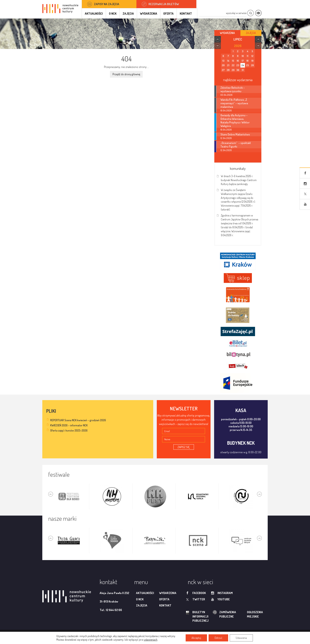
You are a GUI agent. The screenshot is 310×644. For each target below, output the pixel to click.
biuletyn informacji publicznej (197, 616)
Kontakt (186, 14)
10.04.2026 (226, 110)
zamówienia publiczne (215, 614)
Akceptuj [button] (196, 638)
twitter (199, 599)
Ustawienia (241, 638)
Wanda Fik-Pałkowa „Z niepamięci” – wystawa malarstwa (234, 103)
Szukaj (250, 13)
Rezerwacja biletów (164, 4)
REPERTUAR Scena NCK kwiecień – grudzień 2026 (78, 420)
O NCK (113, 14)
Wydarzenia (149, 14)
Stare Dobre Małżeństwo (235, 134)
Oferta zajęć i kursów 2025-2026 (69, 430)
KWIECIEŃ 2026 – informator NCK (69, 425)
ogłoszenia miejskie (247, 614)
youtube (224, 599)
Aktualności (94, 14)
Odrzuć (218, 638)
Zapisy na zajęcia (107, 4)
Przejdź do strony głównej (126, 74)
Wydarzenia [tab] (227, 33)
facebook (199, 593)
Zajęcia (128, 14)
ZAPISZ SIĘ (184, 447)
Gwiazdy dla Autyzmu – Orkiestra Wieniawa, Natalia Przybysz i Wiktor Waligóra (235, 120)
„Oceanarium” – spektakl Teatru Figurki (236, 145)
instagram (225, 593)
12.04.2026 (226, 138)
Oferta (168, 14)
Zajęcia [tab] (251, 33)
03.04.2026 (226, 95)
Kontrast (258, 13)
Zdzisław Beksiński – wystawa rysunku (233, 89)
